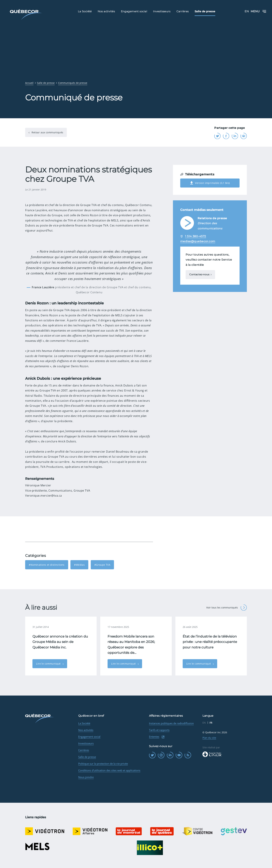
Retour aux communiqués (47, 132)
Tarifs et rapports (159, 730)
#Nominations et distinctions (47, 565)
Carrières (84, 750)
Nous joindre (86, 777)
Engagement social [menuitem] (134, 11)
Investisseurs (86, 743)
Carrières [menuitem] (183, 11)
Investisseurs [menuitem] (162, 11)
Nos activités (86, 730)
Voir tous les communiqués (226, 608)
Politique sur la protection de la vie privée (103, 764)
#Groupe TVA (102, 565)
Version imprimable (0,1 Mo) (210, 183)
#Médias (79, 565)
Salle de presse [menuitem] (205, 11)
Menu (258, 11)
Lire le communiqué (49, 664)
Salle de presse (87, 757)
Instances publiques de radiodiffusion (171, 723)
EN (247, 11)
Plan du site (209, 738)
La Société (84, 723)
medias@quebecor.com (198, 241)
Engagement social (89, 737)
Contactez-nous (199, 274)
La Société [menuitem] (85, 11)
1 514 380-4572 (196, 236)
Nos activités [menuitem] (106, 11)
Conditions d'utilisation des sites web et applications (109, 770)
